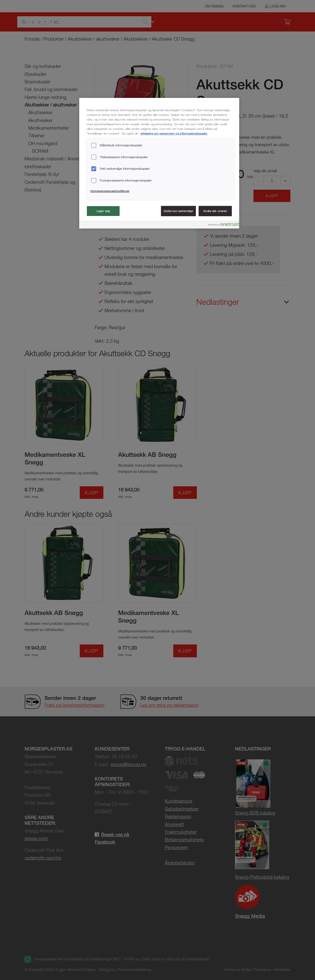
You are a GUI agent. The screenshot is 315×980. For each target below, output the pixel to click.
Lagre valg (103, 211)
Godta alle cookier (215, 211)
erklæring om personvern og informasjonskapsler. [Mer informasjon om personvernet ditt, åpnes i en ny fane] (174, 133)
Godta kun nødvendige (178, 211)
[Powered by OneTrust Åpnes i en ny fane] (218, 225)
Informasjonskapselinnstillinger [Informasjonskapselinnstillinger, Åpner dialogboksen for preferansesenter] (110, 191)
